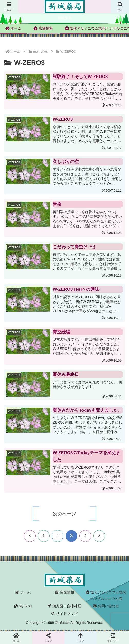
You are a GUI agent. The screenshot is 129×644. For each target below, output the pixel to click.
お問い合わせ (106, 607)
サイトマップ (64, 614)
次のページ (64, 515)
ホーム (23, 593)
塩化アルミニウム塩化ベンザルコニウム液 (106, 596)
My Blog (23, 607)
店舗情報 (64, 593)
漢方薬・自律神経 (64, 607)
